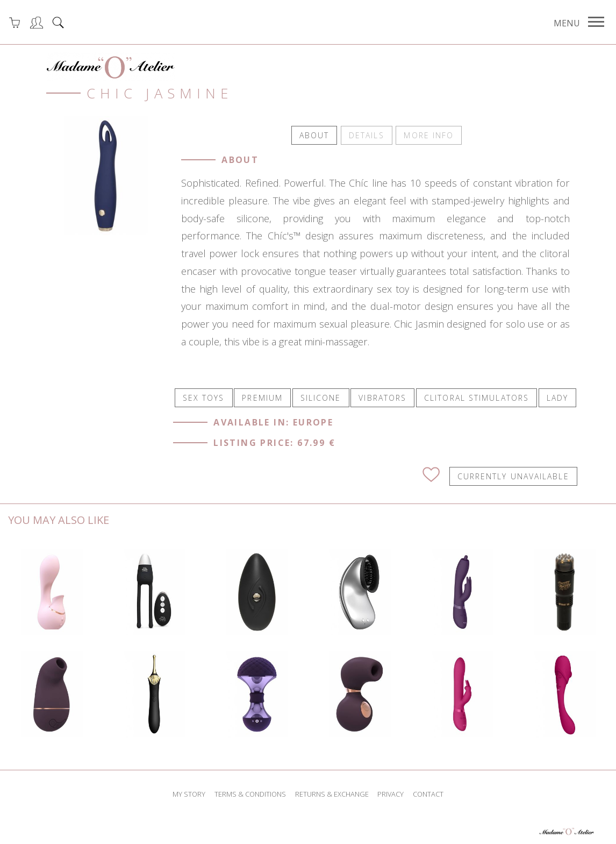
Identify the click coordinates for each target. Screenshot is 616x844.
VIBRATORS (382, 396)
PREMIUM (262, 396)
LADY (557, 396)
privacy (391, 793)
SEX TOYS (204, 396)
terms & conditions (250, 793)
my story (189, 793)
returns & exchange (332, 793)
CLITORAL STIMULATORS (477, 396)
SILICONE (321, 396)
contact (428, 793)
